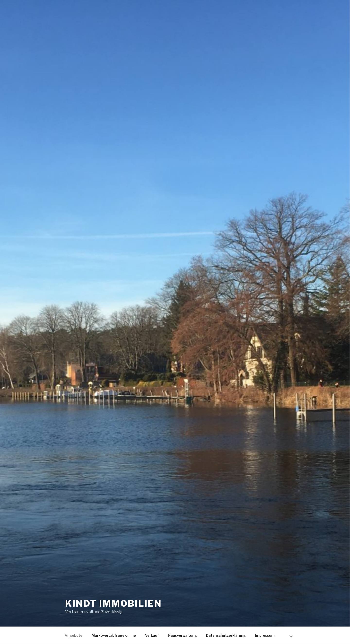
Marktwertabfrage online (114, 635)
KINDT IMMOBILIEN (114, 603)
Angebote (74, 635)
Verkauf (152, 635)
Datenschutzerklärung (226, 635)
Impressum (265, 635)
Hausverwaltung (183, 635)
